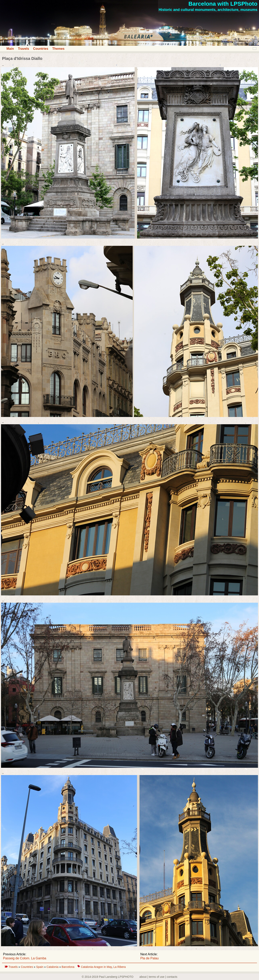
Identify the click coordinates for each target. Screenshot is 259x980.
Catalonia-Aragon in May (96, 967)
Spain (40, 967)
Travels (23, 49)
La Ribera (119, 967)
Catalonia (53, 967)
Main (10, 49)
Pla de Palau (150, 958)
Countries (41, 49)
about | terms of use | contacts (158, 977)
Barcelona (68, 967)
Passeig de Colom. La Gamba (25, 958)
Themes (58, 49)
